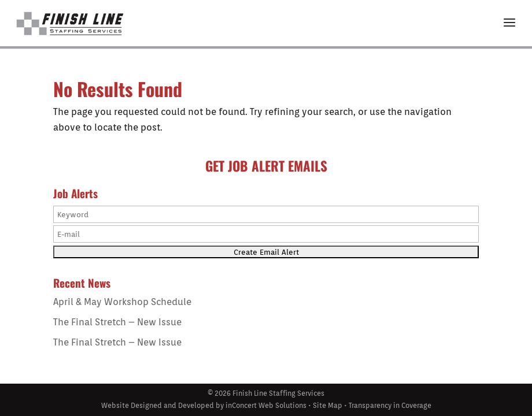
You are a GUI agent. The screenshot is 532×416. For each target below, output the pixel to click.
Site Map (328, 405)
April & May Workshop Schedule (122, 302)
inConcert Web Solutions (266, 405)
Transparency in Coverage (390, 405)
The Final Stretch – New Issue (117, 322)
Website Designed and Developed (158, 405)
